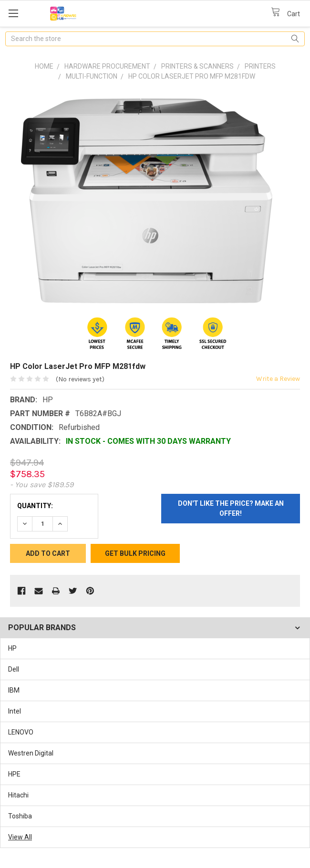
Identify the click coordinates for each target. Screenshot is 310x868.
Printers (260, 66)
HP (12, 648)
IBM (14, 690)
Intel (15, 711)
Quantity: (35, 506)
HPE (14, 774)
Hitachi (18, 795)
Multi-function (92, 76)
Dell (14, 669)
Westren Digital (31, 753)
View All (20, 837)
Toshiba (20, 816)
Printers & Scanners (197, 66)
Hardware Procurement (107, 66)
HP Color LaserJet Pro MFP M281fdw (192, 76)
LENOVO (21, 732)
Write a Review (278, 379)
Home (44, 66)
